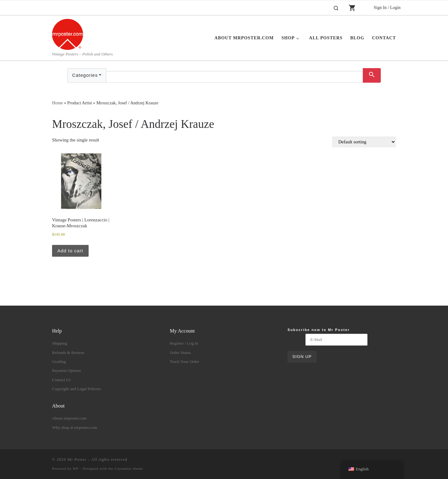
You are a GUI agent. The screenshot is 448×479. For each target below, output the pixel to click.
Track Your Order (184, 361)
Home (57, 103)
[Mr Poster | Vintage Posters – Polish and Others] (68, 33)
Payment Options (66, 370)
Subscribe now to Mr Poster (319, 330)
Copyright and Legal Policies (77, 389)
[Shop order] (364, 142)
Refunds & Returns (68, 353)
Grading (59, 361)
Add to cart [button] (70, 251)
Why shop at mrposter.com (75, 427)
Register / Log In (184, 343)
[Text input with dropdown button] (235, 77)
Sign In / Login (387, 7)
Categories (85, 75)
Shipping (60, 343)
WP (76, 468)
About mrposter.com (69, 418)
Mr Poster (77, 459)
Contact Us (61, 380)
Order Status (180, 353)
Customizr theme (129, 468)
